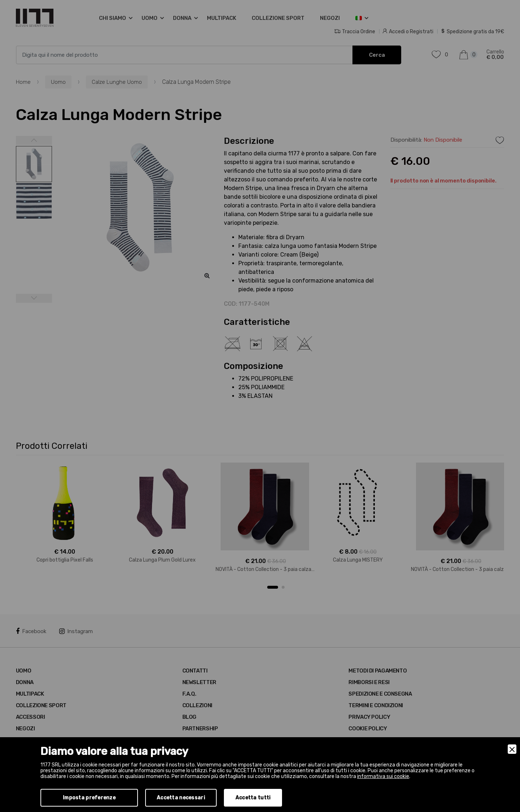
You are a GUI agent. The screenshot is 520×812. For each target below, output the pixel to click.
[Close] (512, 749)
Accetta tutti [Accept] (253, 798)
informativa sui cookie (383, 776)
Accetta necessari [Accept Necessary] (181, 798)
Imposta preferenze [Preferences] (89, 798)
